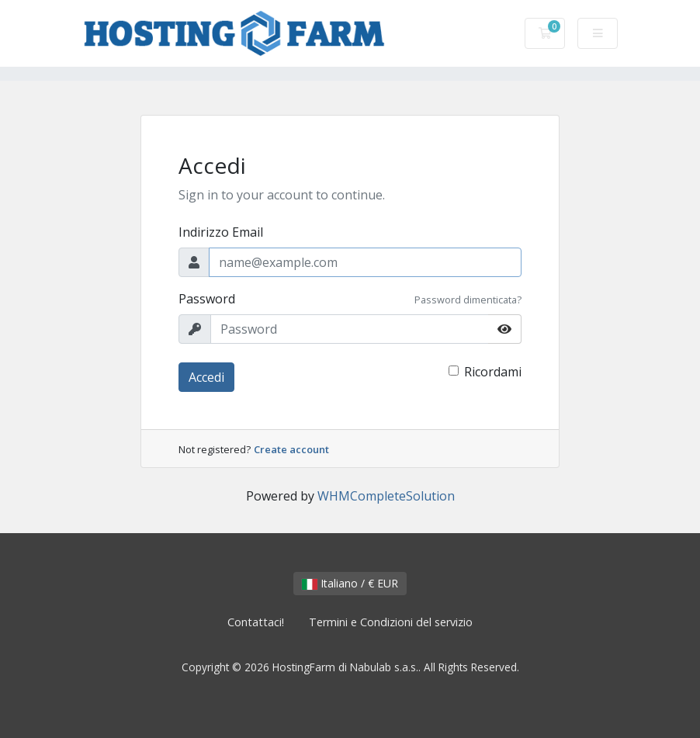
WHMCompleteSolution (386, 496)
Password (207, 299)
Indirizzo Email (221, 232)
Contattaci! (256, 622)
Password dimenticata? (468, 300)
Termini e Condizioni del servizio (391, 622)
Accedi (206, 377)
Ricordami (493, 372)
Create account (291, 449)
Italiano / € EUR (350, 583)
